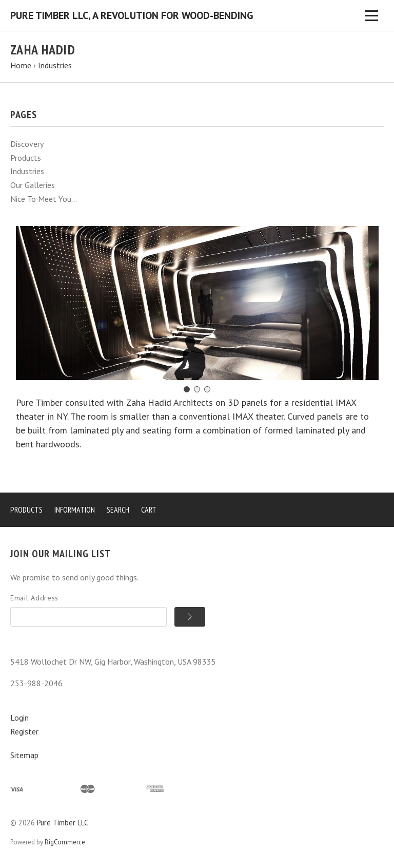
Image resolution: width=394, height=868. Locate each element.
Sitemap (24, 755)
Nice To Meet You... (44, 199)
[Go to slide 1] (187, 389)
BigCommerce (65, 842)
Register (24, 731)
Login (19, 718)
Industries (27, 171)
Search (118, 510)
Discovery (27, 144)
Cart (149, 510)
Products (26, 158)
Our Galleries (33, 185)
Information (75, 510)
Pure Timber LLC (63, 823)
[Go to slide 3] (207, 389)
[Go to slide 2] (197, 389)
